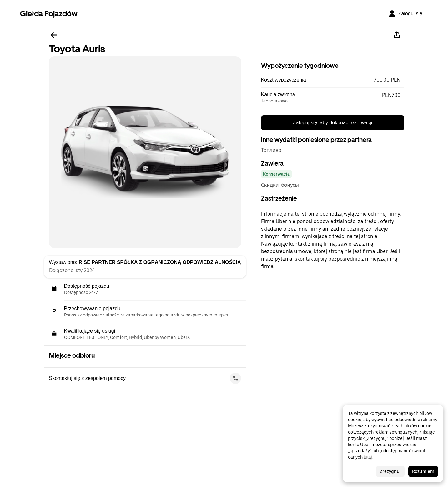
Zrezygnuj (390, 471)
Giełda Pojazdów (49, 14)
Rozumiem (423, 471)
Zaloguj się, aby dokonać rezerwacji (332, 123)
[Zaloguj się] (405, 14)
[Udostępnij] (397, 35)
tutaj (368, 457)
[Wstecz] (54, 35)
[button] (333, 80)
